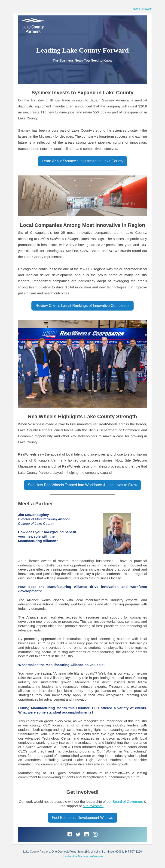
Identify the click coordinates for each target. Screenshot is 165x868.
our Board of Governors (125, 801)
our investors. (93, 806)
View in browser (142, 9)
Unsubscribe (69, 856)
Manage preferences (91, 856)
